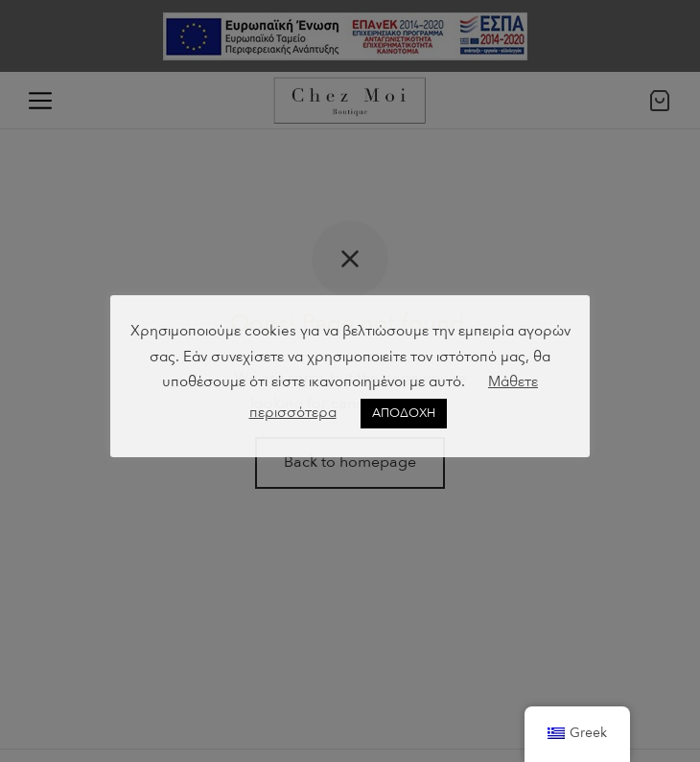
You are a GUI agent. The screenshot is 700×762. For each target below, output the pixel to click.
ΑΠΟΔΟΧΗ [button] (404, 413)
